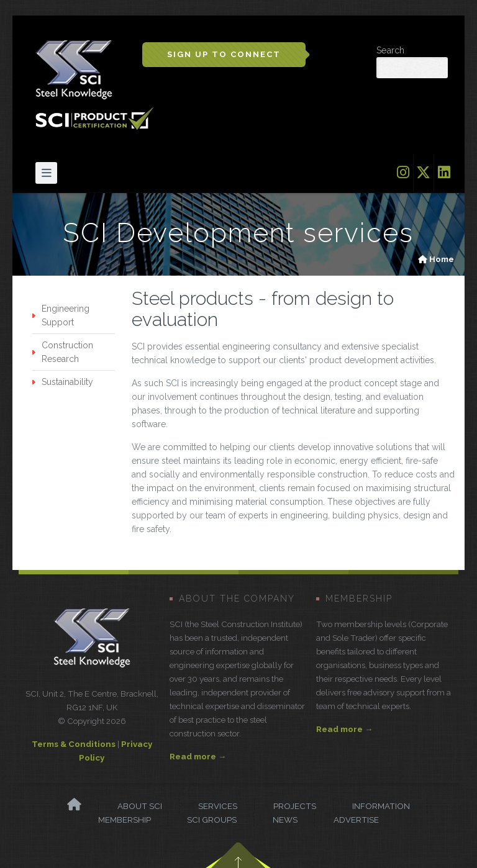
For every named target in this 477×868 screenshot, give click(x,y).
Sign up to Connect (224, 54)
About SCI (140, 806)
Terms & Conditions (74, 744)
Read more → (198, 756)
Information (381, 806)
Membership (125, 820)
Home (442, 259)
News (285, 820)
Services (218, 806)
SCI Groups (212, 820)
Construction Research (67, 352)
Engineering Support (66, 315)
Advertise (356, 820)
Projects (295, 806)
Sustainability (67, 382)
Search (390, 50)
